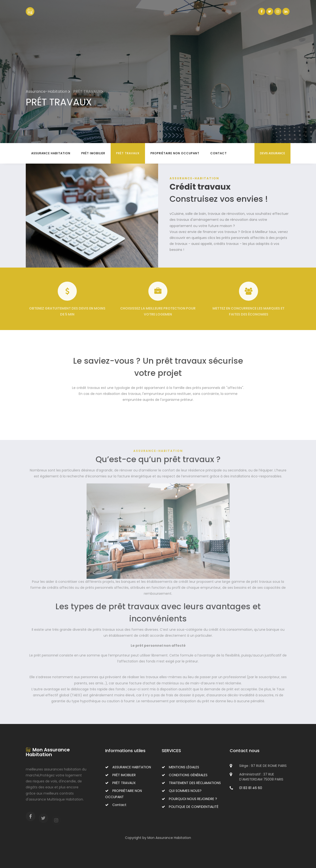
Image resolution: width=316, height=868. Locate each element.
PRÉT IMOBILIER (93, 153)
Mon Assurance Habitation (48, 752)
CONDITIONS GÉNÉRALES (185, 775)
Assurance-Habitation (48, 91)
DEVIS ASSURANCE (272, 153)
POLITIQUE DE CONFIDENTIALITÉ (190, 807)
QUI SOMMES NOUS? (182, 791)
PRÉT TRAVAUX (128, 153)
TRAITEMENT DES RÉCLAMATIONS (191, 783)
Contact (219, 153)
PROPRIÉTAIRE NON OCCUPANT (175, 153)
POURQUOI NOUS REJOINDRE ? (189, 799)
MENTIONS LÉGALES (180, 767)
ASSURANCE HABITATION (51, 153)
